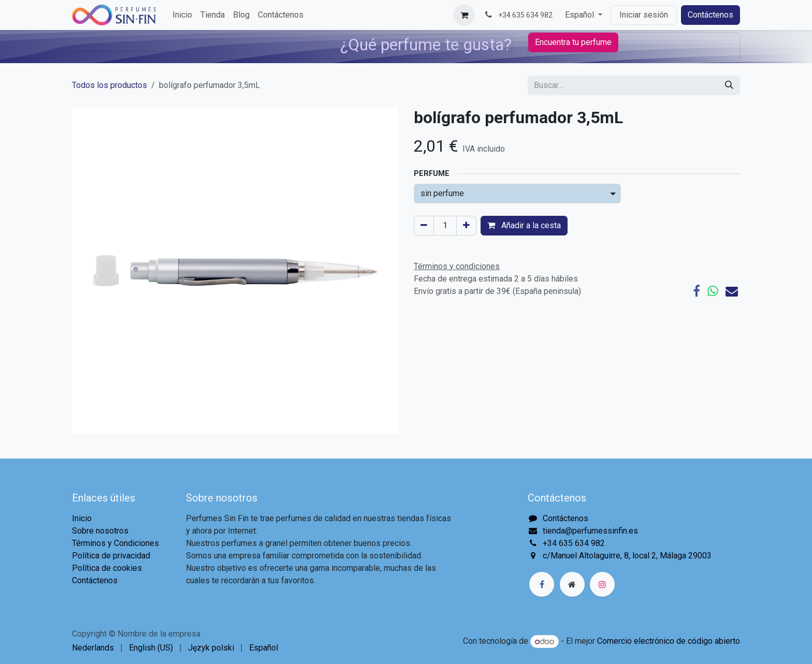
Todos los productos (110, 85)
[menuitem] (182, 15)
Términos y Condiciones (115, 543)
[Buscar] (729, 85)
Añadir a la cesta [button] (524, 225)
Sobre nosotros (100, 531)
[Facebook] (697, 291)
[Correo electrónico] (732, 291)
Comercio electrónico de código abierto (669, 641)
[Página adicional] (572, 584)
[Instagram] (602, 584)
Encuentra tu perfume (573, 42)
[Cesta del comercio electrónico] (464, 15)
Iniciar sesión (644, 15)
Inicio (82, 518)
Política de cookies (107, 568)
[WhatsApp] (713, 291)
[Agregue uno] (466, 226)
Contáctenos (711, 15)
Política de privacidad (111, 556)
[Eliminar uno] (424, 226)
